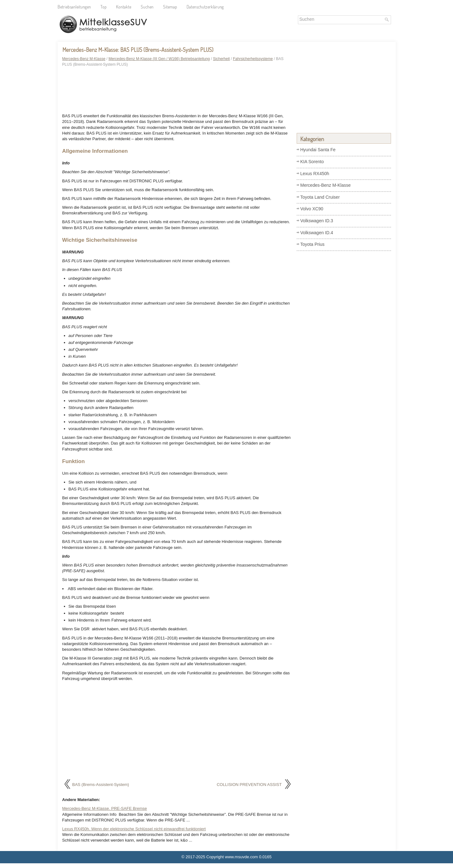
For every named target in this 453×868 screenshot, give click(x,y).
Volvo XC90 (312, 209)
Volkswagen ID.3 (317, 221)
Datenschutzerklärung (205, 7)
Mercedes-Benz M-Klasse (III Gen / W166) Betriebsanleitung (159, 59)
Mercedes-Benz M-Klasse (84, 59)
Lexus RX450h (315, 174)
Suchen (147, 7)
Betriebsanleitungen (74, 7)
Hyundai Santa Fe (318, 150)
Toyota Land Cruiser (320, 197)
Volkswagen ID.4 (317, 233)
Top (103, 7)
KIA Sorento (312, 162)
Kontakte (124, 7)
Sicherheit (221, 59)
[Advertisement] (177, 91)
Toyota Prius (313, 244)
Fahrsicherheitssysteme (253, 59)
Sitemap (170, 7)
